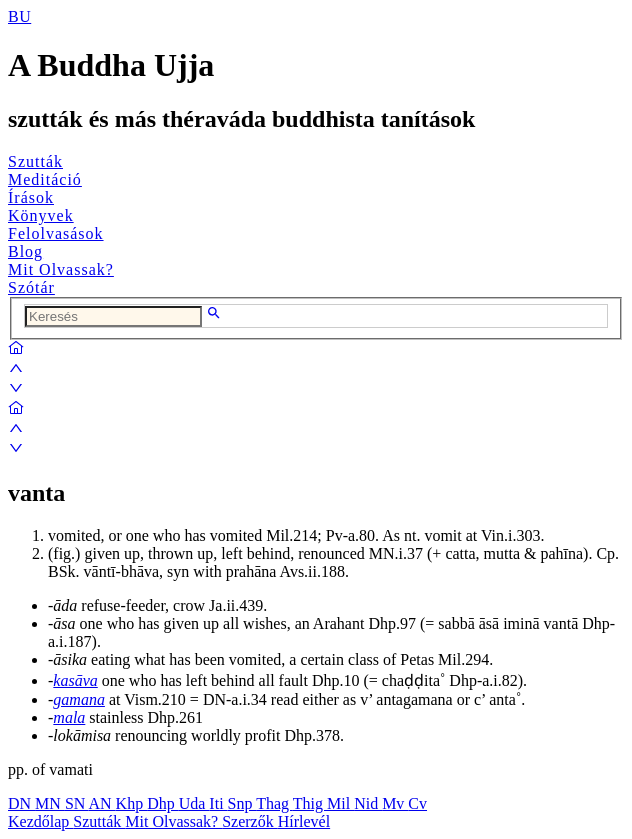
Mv (395, 803)
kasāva (75, 680)
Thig (310, 803)
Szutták (35, 161)
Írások (31, 197)
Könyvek (41, 215)
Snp (242, 803)
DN (21, 803)
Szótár (31, 287)
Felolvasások (56, 233)
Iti (218, 803)
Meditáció (45, 179)
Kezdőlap (40, 821)
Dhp (163, 803)
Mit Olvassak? (61, 269)
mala (69, 717)
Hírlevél (304, 821)
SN (77, 803)
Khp (132, 803)
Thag (274, 803)
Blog (25, 251)
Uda (194, 803)
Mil (340, 803)
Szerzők (250, 821)
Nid (368, 803)
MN (50, 803)
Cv (417, 803)
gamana (79, 699)
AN (101, 803)
